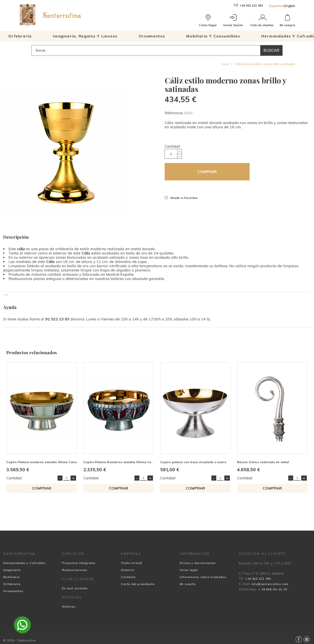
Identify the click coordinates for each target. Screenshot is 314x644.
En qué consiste (75, 588)
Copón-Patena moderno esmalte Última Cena (42, 462)
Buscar (271, 50)
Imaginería (12, 570)
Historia (127, 570)
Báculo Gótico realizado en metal (263, 462)
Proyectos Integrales (79, 563)
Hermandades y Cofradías (24, 563)
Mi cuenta (188, 584)
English (290, 6)
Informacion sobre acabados (203, 577)
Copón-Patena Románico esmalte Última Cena (119, 462)
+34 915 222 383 (251, 6)
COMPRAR (207, 172)
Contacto (128, 577)
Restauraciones (75, 570)
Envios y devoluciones (198, 563)
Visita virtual (132, 563)
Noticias (69, 607)
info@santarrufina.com (270, 584)
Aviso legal (189, 570)
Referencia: (174, 113)
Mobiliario (11, 577)
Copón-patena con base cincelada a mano (193, 462)
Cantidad (172, 146)
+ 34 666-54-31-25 (273, 589)
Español (276, 6)
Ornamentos (13, 591)
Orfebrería (12, 584)
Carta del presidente (138, 584)
